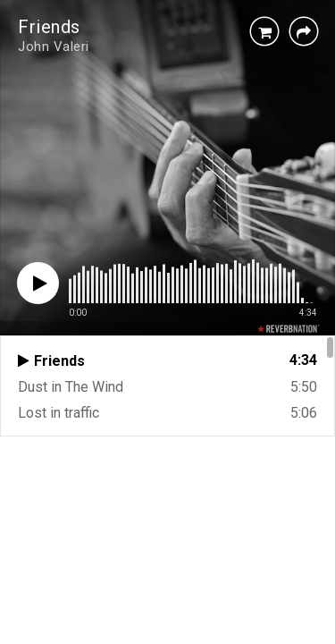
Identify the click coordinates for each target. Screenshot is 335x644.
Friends (49, 27)
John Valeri (54, 47)
